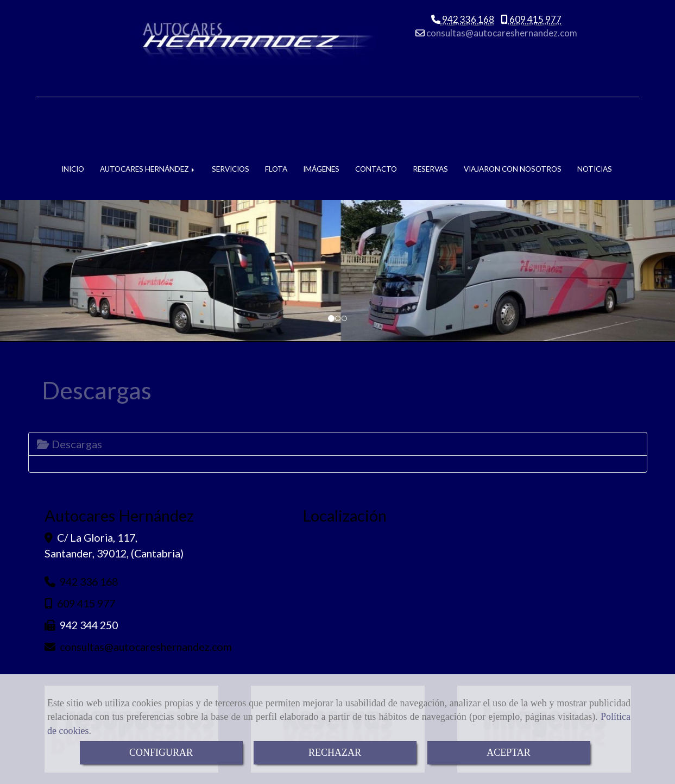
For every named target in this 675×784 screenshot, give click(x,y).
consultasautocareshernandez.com (501, 37)
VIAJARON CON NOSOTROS (513, 110)
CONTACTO (376, 110)
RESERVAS (430, 110)
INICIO (73, 110)
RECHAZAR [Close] (335, 752)
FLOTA (276, 110)
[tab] (338, 385)
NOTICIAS (595, 110)
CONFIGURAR (161, 752)
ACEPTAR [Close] (509, 752)
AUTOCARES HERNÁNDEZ (148, 110)
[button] (51, 212)
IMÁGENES (321, 110)
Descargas (70, 385)
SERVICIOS (231, 110)
